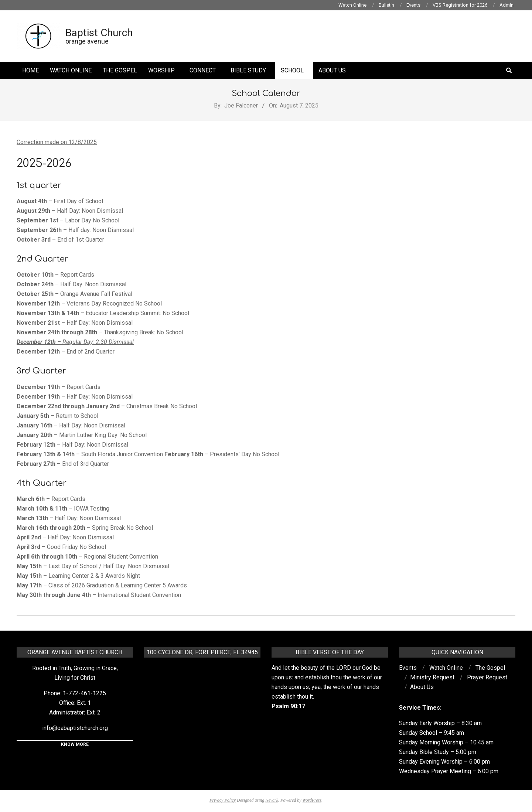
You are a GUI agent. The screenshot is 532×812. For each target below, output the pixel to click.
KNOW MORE (75, 744)
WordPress (312, 800)
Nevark (272, 800)
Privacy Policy (223, 800)
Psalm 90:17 (288, 706)
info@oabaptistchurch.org (75, 728)
